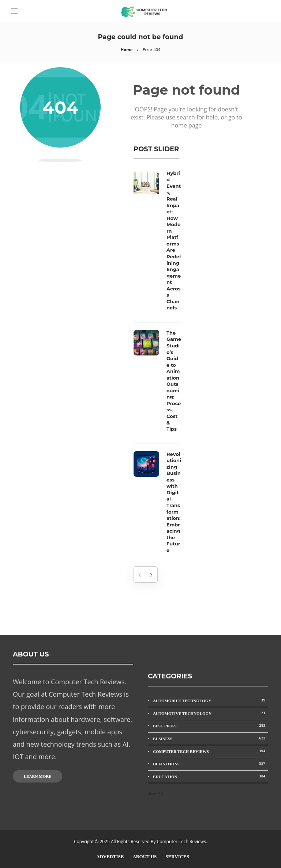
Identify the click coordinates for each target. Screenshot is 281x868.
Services (177, 856)
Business (211, 738)
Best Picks (211, 725)
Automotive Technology (211, 713)
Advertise (110, 856)
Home (127, 50)
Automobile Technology (211, 700)
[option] (157, 364)
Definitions (211, 763)
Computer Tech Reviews (211, 751)
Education (211, 776)
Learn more (38, 776)
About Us (145, 856)
